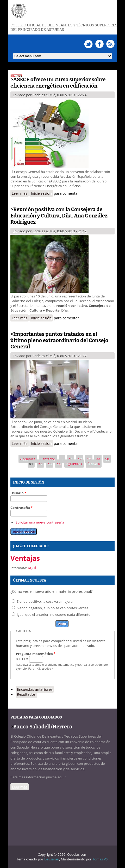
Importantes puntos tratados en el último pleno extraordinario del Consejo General (59, 340)
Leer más (20, 194)
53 (50, 463)
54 (59, 463)
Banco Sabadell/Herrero (43, 727)
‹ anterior (48, 459)
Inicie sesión (41, 193)
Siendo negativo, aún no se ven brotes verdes (52, 608)
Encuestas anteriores (35, 689)
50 (107, 459)
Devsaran (52, 859)
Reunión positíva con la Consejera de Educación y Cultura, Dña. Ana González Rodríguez (59, 216)
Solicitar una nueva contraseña (40, 522)
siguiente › (74, 463)
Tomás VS (100, 859)
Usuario (18, 493)
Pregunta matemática (36, 654)
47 (80, 459)
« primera (28, 459)
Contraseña (21, 508)
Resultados (26, 694)
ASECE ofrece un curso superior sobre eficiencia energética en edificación (58, 83)
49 (98, 459)
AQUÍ (32, 568)
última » (94, 463)
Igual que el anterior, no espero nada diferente (53, 614)
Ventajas (25, 558)
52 (40, 463)
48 (89, 459)
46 (70, 459)
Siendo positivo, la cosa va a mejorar (45, 601)
